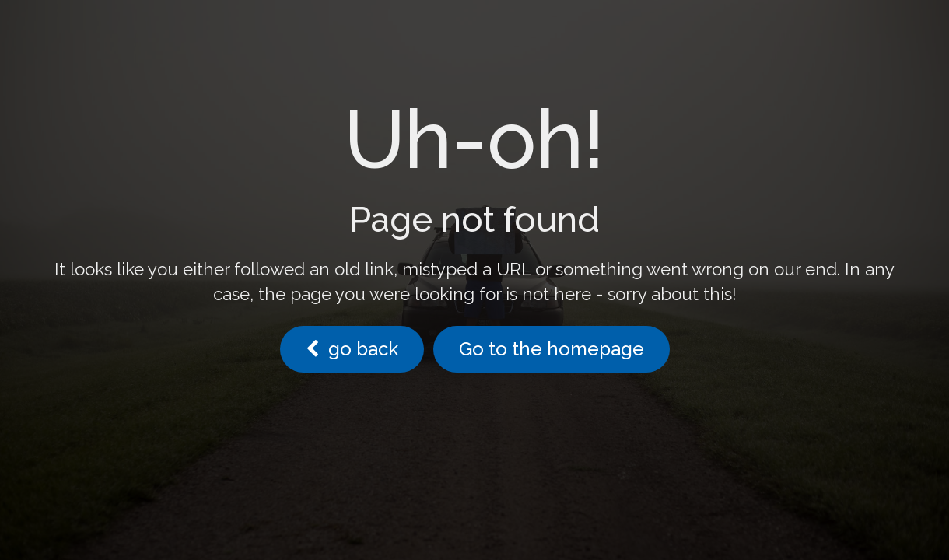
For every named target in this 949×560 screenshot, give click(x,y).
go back (352, 349)
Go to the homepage (552, 349)
